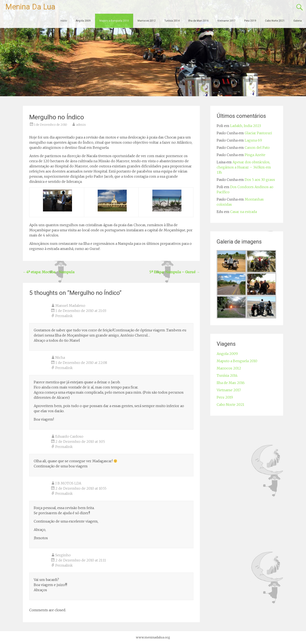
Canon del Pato (257, 148)
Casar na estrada (243, 212)
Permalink (64, 316)
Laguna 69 (253, 140)
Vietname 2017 (226, 21)
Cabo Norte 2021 (275, 21)
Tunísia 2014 (172, 21)
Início (64, 21)
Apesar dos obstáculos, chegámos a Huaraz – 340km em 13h (244, 167)
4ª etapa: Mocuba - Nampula (49, 272)
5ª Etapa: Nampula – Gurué (175, 272)
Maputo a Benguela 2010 (114, 21)
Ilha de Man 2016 (198, 21)
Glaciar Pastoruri (258, 133)
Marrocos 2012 (147, 21)
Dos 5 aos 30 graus (260, 180)
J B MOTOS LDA (68, 483)
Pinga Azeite (255, 155)
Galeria (298, 21)
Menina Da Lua (30, 7)
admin (81, 125)
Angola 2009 (83, 21)
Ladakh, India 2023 (246, 126)
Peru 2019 (250, 21)
